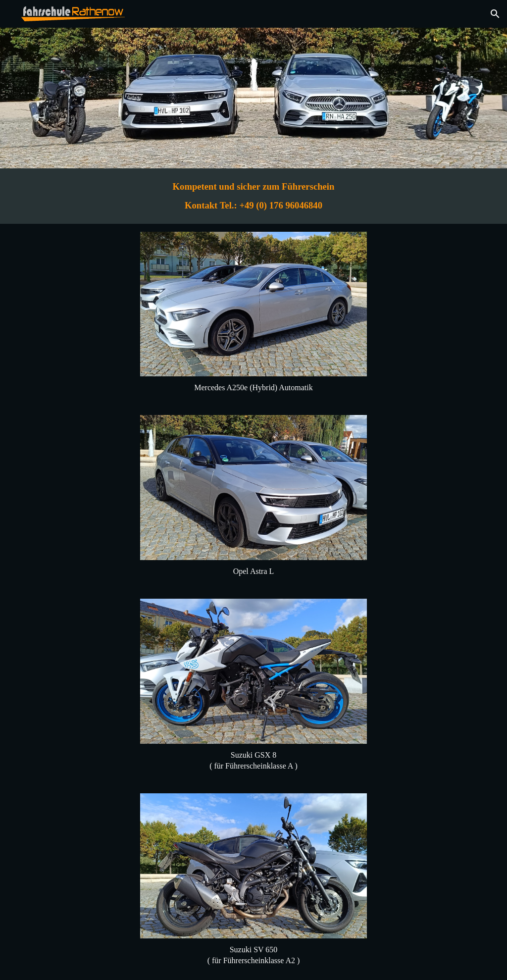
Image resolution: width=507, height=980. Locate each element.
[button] (495, 14)
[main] (253, 196)
